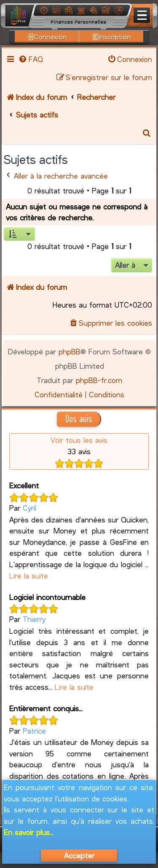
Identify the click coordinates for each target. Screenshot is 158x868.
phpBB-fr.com (99, 380)
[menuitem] (30, 59)
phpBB (70, 351)
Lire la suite (29, 576)
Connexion (47, 37)
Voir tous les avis (79, 440)
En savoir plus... (29, 832)
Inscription (111, 37)
